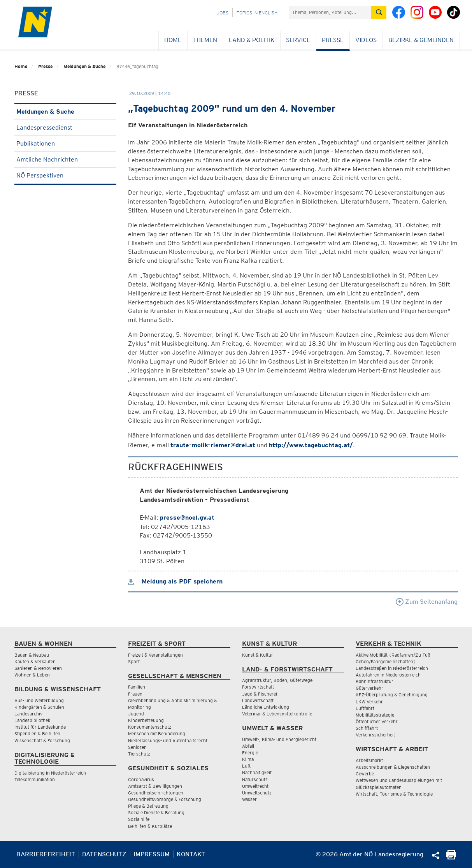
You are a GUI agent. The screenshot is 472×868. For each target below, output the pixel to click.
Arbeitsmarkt (369, 760)
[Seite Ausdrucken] (451, 857)
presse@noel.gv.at (187, 517)
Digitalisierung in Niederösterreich (50, 773)
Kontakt (191, 854)
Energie (250, 753)
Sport (134, 662)
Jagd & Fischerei (260, 694)
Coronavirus (141, 779)
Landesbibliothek (32, 720)
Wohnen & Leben (32, 675)
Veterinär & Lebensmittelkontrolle (277, 714)
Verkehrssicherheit (375, 735)
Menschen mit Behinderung (157, 734)
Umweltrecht (255, 786)
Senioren (137, 747)
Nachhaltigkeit (257, 772)
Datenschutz (104, 854)
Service (298, 40)
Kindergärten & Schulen (39, 707)
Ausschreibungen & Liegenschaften (393, 767)
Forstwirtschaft (258, 687)
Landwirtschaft (258, 700)
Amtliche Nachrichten (66, 159)
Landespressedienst (66, 127)
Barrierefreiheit (46, 854)
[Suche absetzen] (379, 12)
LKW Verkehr (369, 702)
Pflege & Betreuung (148, 806)
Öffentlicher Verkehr (377, 721)
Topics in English (257, 13)
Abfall (248, 746)
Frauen (135, 694)
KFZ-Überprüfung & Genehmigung (392, 695)
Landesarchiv (28, 714)
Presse (333, 40)
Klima (248, 759)
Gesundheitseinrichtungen (156, 793)
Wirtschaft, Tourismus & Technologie (394, 794)
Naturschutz (255, 779)
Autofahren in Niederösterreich (388, 675)
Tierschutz (139, 754)
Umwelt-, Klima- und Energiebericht (279, 739)
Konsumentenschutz (150, 727)
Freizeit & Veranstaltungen (155, 655)
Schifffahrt (367, 728)
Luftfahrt (365, 708)
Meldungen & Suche (84, 66)
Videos (366, 40)
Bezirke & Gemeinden (421, 40)
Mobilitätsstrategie (375, 715)
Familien (137, 687)
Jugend (136, 714)
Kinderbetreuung (146, 720)
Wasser (249, 799)
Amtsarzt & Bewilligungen (155, 786)
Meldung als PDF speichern (175, 581)
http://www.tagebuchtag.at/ (311, 445)
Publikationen (66, 143)
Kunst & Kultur (258, 655)
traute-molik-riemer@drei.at (213, 445)
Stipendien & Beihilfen (37, 734)
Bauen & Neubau (32, 655)
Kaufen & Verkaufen (35, 662)
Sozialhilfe (139, 819)
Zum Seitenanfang (427, 602)
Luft (246, 766)
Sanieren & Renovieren (38, 668)
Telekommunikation (35, 779)
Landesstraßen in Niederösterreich (392, 668)
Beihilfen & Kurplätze (150, 826)
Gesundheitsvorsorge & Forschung (165, 799)
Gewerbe (365, 774)
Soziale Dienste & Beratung (156, 813)
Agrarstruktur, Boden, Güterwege (277, 680)
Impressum (152, 854)
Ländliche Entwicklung (266, 707)
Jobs (223, 13)
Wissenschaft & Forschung (42, 741)
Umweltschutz (257, 793)
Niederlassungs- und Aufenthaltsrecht (168, 741)
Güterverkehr (369, 688)
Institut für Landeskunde (40, 727)
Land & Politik (252, 40)
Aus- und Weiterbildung (39, 700)
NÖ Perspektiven (66, 175)
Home (173, 40)
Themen (205, 40)
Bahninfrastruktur (375, 681)
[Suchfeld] (330, 12)
